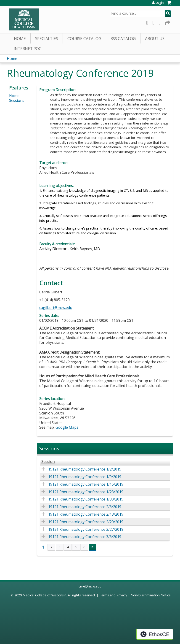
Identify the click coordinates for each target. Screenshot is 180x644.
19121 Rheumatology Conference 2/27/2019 (86, 529)
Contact (51, 283)
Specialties (47, 39)
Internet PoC (28, 49)
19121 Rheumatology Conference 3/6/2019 (85, 537)
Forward (167, 22)
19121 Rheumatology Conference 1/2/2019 (85, 469)
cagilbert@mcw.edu (56, 308)
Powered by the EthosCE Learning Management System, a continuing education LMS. (155, 634)
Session (48, 462)
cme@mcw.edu (90, 586)
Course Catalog (84, 39)
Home (20, 39)
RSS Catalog (123, 39)
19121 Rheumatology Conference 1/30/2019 (86, 499)
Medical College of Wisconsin (44, 595)
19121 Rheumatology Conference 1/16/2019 (86, 484)
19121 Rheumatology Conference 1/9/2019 (85, 477)
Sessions (17, 100)
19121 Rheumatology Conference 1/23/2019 (86, 492)
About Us (155, 39)
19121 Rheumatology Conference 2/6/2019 (85, 507)
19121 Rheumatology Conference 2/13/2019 (86, 514)
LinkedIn (161, 22)
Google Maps (67, 427)
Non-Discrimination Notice (151, 595)
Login (159, 3)
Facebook (148, 22)
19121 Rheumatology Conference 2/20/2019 (86, 522)
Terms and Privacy (113, 595)
